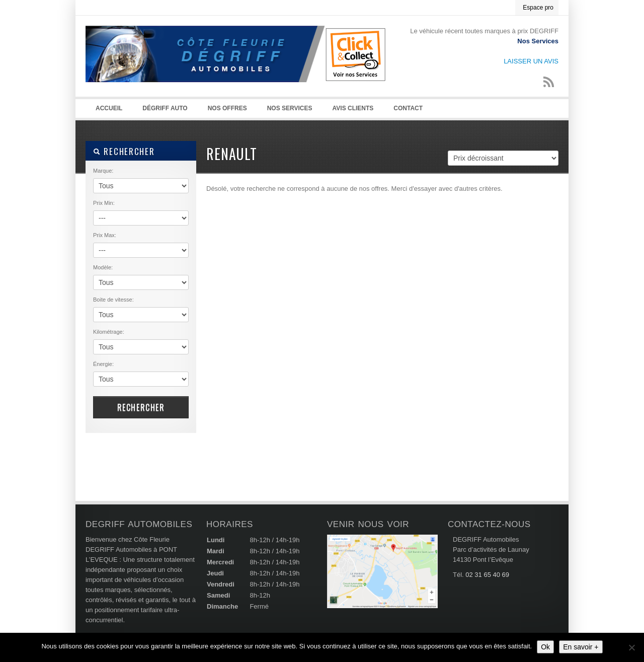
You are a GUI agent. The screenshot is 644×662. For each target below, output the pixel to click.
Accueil (109, 108)
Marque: (103, 171)
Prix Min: (104, 203)
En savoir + (581, 647)
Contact (408, 108)
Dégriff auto (165, 108)
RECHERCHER (124, 151)
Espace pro (538, 8)
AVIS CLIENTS (353, 108)
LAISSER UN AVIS (531, 61)
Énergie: (103, 364)
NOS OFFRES (227, 108)
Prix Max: (105, 235)
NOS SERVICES (290, 108)
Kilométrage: (109, 332)
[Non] (631, 647)
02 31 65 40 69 (487, 575)
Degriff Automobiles (236, 66)
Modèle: (103, 267)
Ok (545, 647)
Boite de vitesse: (113, 300)
